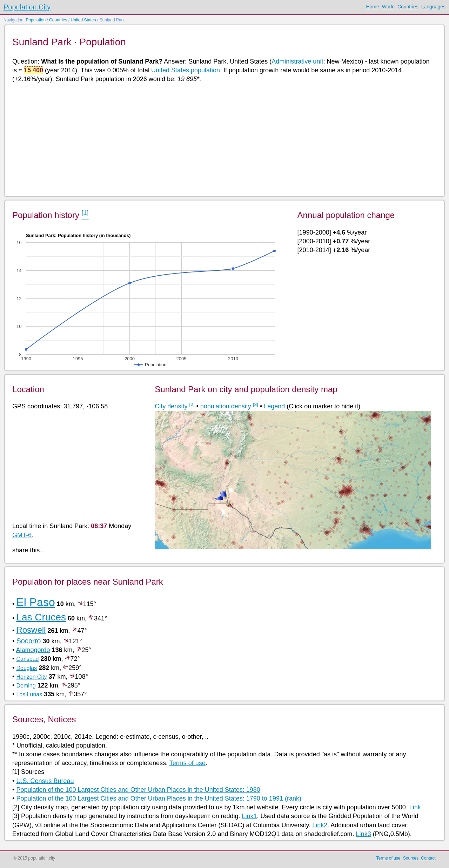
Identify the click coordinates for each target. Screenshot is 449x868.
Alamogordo (33, 650)
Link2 (320, 825)
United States (83, 20)
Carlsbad (27, 659)
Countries (408, 7)
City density (171, 406)
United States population (186, 70)
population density (226, 406)
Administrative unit (297, 61)
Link (415, 807)
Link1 (249, 816)
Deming (26, 686)
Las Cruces (41, 617)
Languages (433, 7)
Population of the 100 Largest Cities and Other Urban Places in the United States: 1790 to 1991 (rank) (159, 798)
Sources (411, 858)
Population (36, 20)
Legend (274, 406)
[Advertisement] (223, 139)
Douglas (26, 668)
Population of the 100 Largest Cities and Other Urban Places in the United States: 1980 (138, 790)
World (388, 7)
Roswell (31, 630)
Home (372, 7)
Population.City (27, 7)
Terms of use (187, 763)
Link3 (364, 834)
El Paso (35, 602)
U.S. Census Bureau (45, 781)
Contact (428, 858)
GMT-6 (22, 535)
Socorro (28, 641)
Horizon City (31, 677)
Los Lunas (29, 694)
